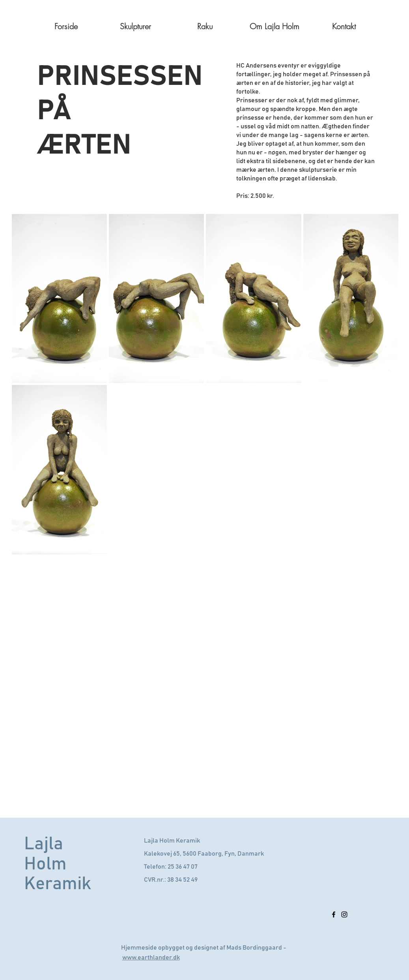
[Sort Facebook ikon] (334, 914)
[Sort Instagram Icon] (344, 914)
